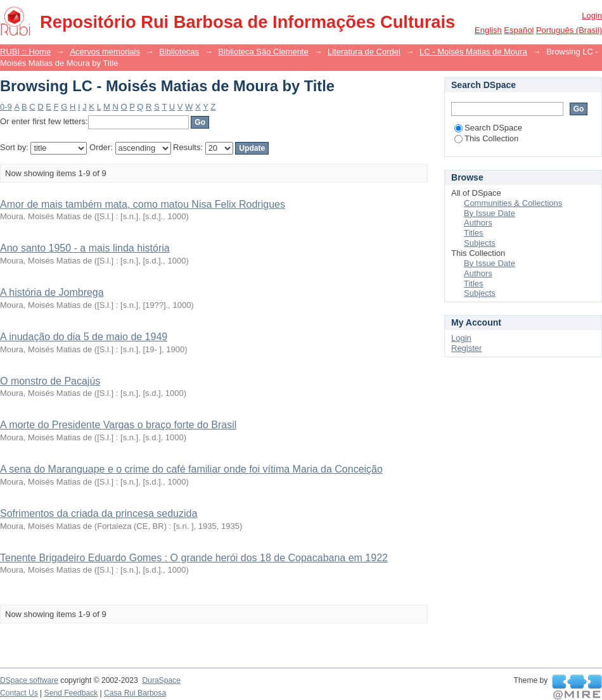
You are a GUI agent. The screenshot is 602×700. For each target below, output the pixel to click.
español (519, 30)
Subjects (480, 243)
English (488, 30)
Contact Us (19, 693)
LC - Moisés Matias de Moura (473, 52)
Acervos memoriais (105, 52)
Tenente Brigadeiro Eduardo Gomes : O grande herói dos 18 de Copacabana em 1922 (194, 558)
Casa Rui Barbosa (135, 693)
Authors (478, 223)
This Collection (486, 138)
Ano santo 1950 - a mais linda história (85, 248)
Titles (474, 233)
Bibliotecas (179, 52)
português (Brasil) (569, 30)
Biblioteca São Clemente (263, 52)
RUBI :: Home (25, 52)
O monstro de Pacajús (50, 381)
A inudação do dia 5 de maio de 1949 (84, 337)
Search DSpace (488, 128)
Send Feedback (71, 693)
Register (466, 348)
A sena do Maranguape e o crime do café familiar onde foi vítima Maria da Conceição (191, 469)
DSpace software (29, 680)
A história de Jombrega (52, 292)
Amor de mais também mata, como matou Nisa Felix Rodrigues (143, 204)
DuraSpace (161, 680)
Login (592, 16)
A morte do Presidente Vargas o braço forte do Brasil (118, 425)
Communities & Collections (513, 203)
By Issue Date (490, 213)
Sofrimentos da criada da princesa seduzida (99, 513)
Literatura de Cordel (364, 52)
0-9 (6, 107)
